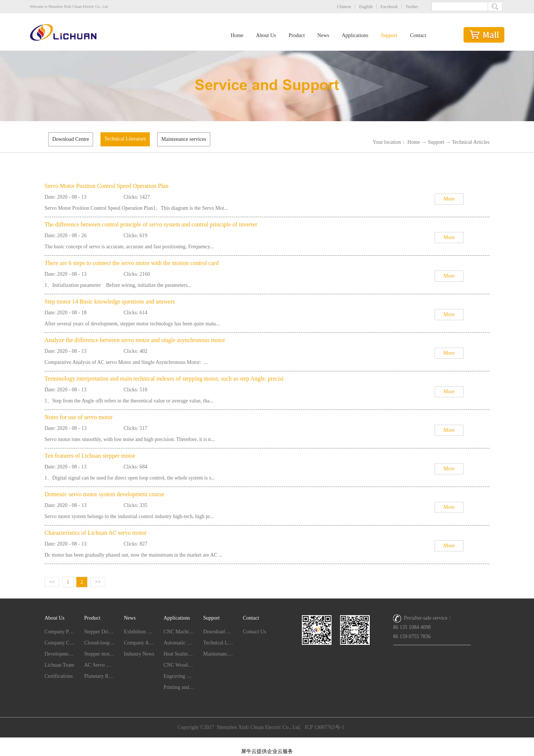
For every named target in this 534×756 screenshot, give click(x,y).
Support (436, 142)
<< (52, 582)
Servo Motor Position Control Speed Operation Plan (106, 186)
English (366, 7)
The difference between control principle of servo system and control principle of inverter (151, 224)
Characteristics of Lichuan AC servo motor (95, 533)
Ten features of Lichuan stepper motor (90, 456)
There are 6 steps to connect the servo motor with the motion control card (132, 263)
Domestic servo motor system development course (104, 494)
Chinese (344, 7)
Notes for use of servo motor (79, 417)
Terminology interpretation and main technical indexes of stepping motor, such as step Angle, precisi (164, 379)
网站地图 (267, 742)
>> (98, 582)
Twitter (412, 7)
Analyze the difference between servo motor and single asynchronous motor (135, 340)
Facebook (389, 7)
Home (237, 35)
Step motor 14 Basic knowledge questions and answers (110, 301)
